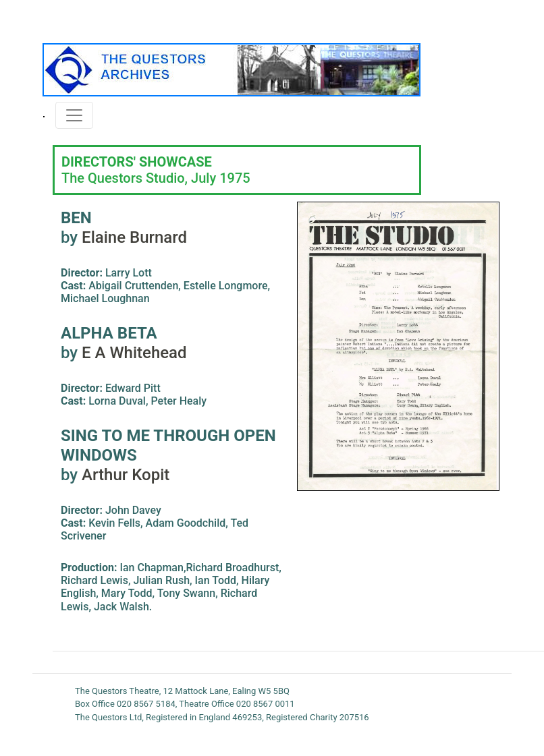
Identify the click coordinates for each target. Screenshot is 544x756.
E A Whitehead (132, 353)
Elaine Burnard (134, 237)
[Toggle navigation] (74, 115)
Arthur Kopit (126, 475)
